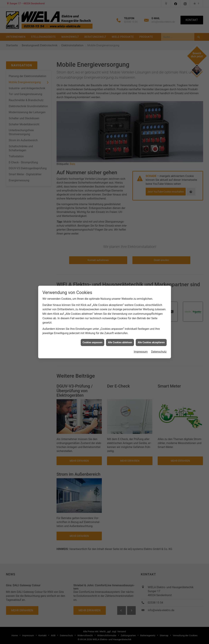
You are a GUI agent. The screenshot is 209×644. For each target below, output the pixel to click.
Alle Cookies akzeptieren (151, 342)
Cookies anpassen (93, 342)
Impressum (141, 352)
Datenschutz (159, 352)
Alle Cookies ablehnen (120, 342)
